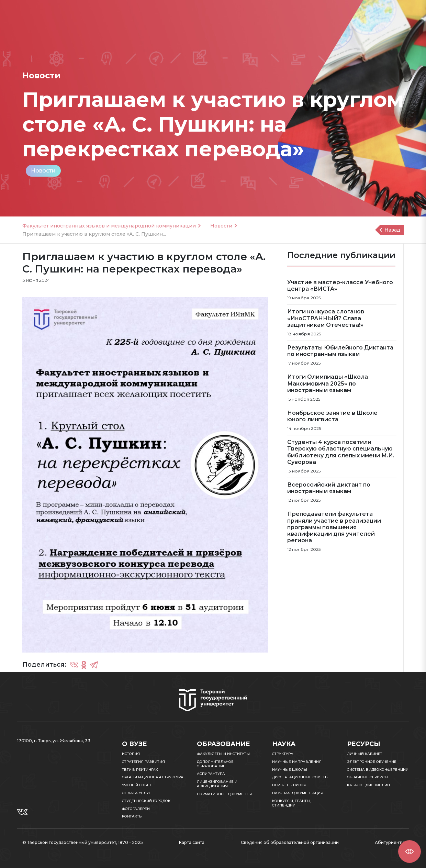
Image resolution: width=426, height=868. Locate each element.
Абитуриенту (389, 842)
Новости (43, 171)
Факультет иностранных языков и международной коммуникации (109, 226)
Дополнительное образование (215, 764)
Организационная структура (153, 777)
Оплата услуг (136, 793)
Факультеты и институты (223, 754)
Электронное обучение (372, 762)
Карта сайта (192, 842)
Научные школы (290, 770)
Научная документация (298, 793)
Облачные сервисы (368, 777)
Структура (283, 754)
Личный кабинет (365, 754)
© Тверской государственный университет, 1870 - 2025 (83, 842)
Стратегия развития (143, 762)
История (131, 754)
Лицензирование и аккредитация (217, 784)
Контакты (132, 816)
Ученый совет (137, 785)
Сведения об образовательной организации (290, 842)
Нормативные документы (224, 794)
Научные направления (297, 762)
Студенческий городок (146, 801)
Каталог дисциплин (368, 785)
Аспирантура (211, 774)
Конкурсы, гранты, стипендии (292, 803)
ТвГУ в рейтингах (140, 770)
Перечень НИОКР (289, 785)
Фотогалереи (136, 809)
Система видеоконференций (378, 770)
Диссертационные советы (300, 777)
